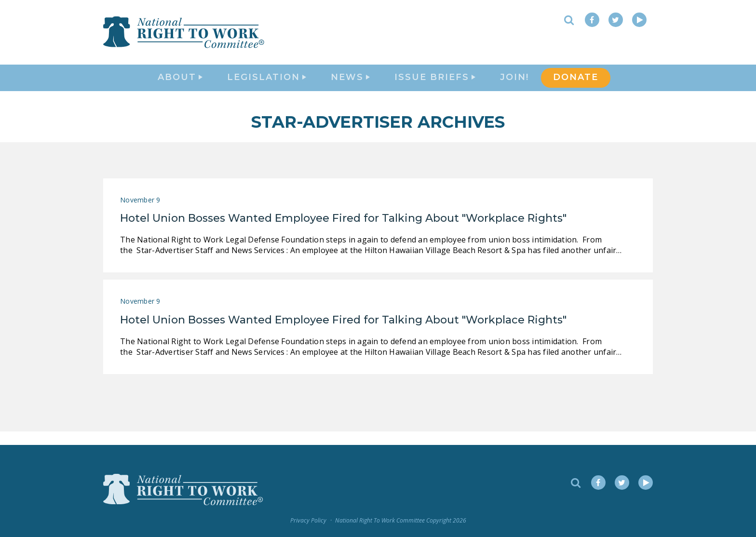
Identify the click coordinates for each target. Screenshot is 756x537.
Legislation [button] (267, 85)
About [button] (180, 85)
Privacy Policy (308, 520)
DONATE (576, 85)
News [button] (350, 85)
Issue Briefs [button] (435, 85)
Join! (514, 85)
